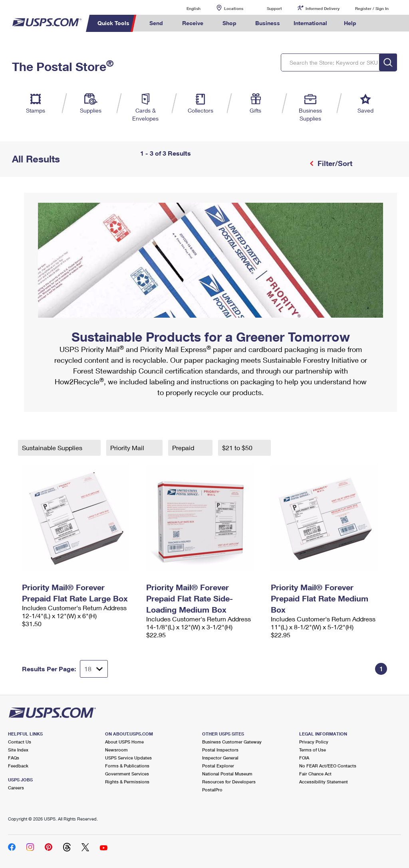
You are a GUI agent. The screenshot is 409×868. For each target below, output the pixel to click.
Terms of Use (313, 750)
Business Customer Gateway (232, 742)
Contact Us (20, 742)
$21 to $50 (238, 448)
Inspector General (220, 758)
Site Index (18, 750)
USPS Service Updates (128, 758)
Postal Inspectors (220, 750)
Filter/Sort (334, 163)
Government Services (127, 774)
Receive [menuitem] (193, 23)
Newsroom (116, 750)
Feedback (18, 766)
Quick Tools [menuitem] (113, 23)
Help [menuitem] (350, 23)
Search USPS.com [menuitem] (377, 23)
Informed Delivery (323, 8)
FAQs (14, 758)
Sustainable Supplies (53, 448)
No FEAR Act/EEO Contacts (328, 766)
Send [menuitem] (156, 23)
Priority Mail (128, 448)
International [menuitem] (310, 23)
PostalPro (212, 790)
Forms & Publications (127, 766)
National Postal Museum (227, 774)
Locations (234, 8)
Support (274, 8)
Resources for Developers (229, 782)
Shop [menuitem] (229, 23)
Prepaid (184, 448)
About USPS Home (124, 742)
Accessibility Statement (324, 782)
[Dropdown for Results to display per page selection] (94, 669)
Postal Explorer (218, 766)
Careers (16, 788)
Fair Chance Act (315, 774)
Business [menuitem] (268, 23)
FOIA (304, 758)
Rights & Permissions (127, 782)
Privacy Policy (314, 742)
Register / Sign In (372, 8)
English (185, 8)
